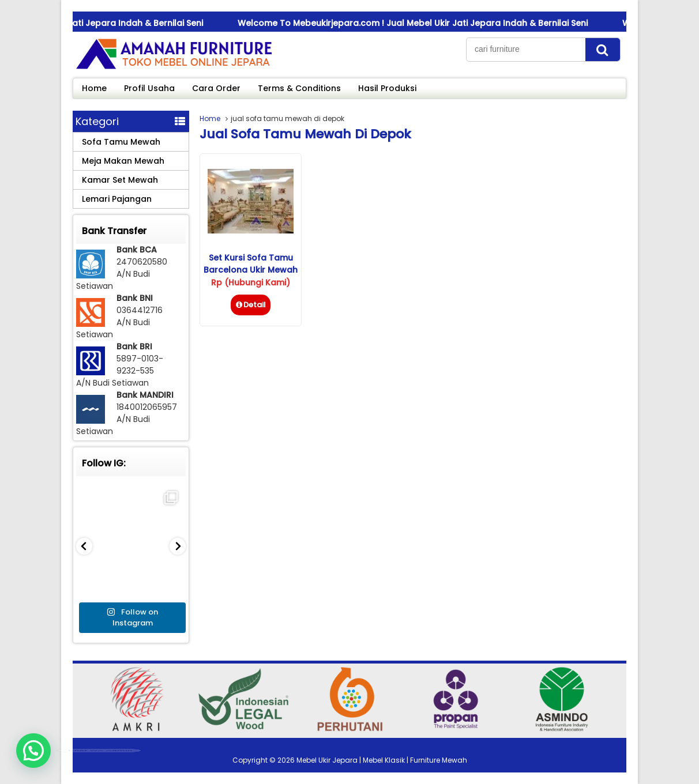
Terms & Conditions (299, 88)
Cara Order (216, 88)
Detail (251, 305)
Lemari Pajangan (117, 199)
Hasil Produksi (387, 88)
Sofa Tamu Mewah (121, 142)
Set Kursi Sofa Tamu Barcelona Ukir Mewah (251, 264)
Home (94, 88)
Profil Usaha (149, 88)
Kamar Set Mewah (120, 180)
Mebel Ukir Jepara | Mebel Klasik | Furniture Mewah (382, 760)
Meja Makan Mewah (123, 161)
